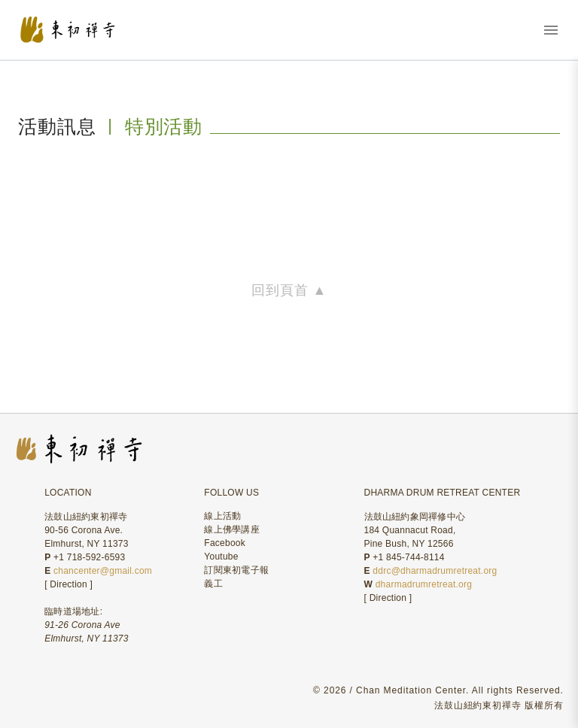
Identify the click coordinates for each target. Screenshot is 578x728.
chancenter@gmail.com (103, 571)
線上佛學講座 (231, 529)
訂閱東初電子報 (236, 570)
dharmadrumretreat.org (424, 584)
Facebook (225, 543)
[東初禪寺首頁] (89, 30)
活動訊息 (57, 126)
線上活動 (222, 516)
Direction (68, 584)
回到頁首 (289, 290)
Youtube (221, 557)
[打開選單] (551, 30)
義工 (213, 584)
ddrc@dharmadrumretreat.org (435, 571)
